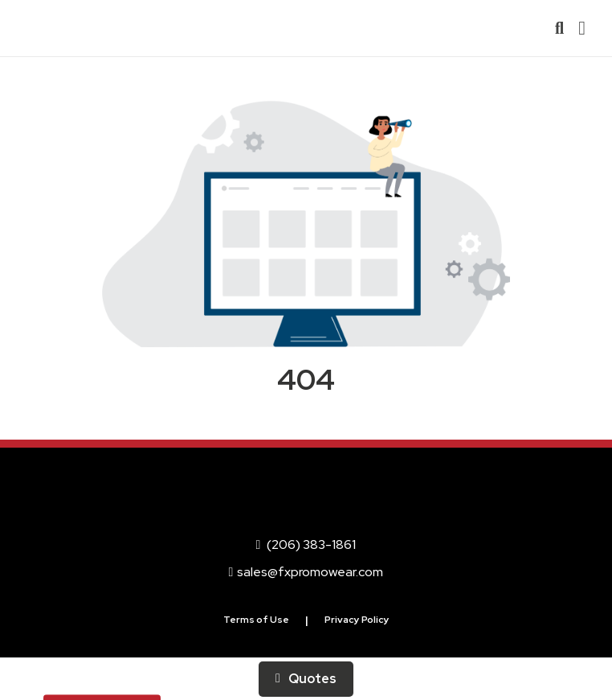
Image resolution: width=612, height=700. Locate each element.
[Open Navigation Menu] (582, 28)
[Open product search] (559, 28)
